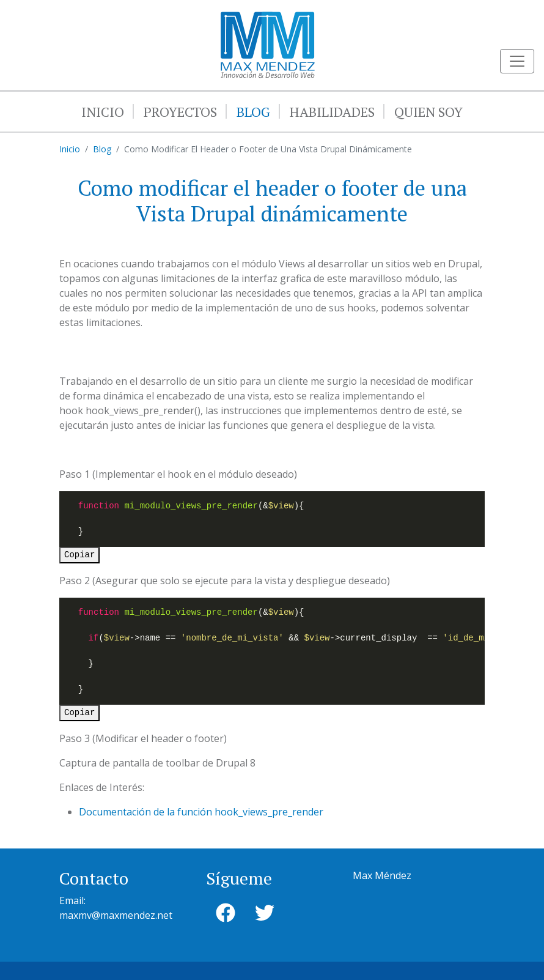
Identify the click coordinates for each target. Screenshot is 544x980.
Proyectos (180, 112)
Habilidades (332, 112)
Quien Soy (428, 112)
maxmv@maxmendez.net (116, 915)
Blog (253, 112)
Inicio (103, 112)
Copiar (79, 555)
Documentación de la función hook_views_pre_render (201, 812)
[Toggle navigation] (517, 61)
